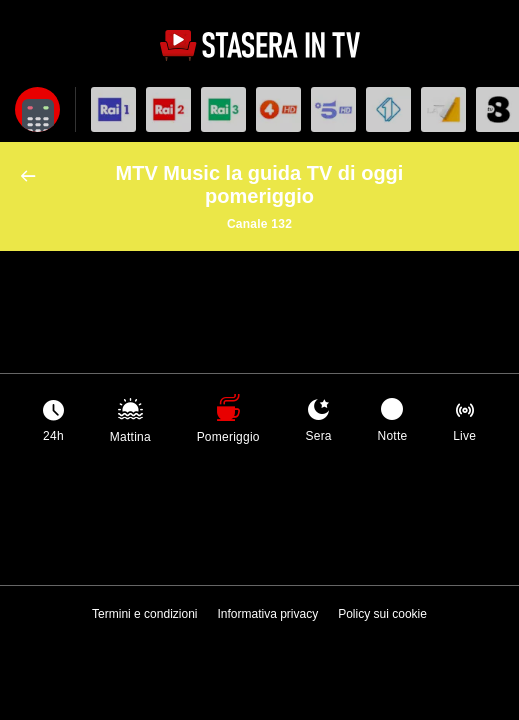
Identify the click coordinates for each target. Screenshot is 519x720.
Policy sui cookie (382, 614)
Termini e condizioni (144, 614)
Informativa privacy (267, 614)
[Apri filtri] (37, 109)
